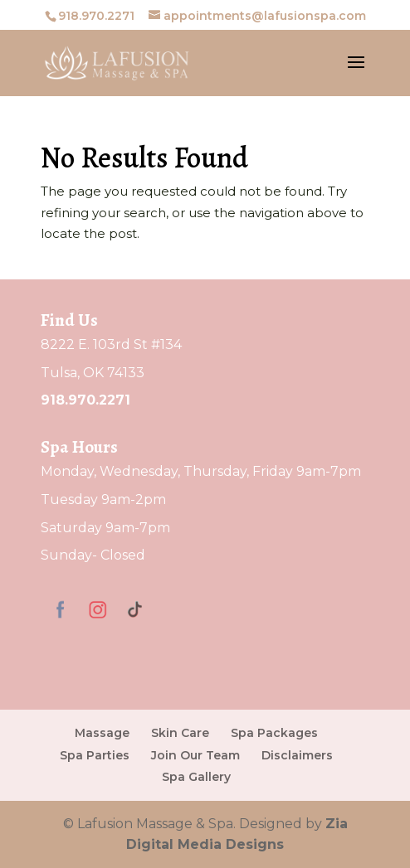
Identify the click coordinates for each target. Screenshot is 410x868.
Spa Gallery (196, 777)
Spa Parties (95, 755)
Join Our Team (195, 755)
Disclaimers (297, 755)
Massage (102, 733)
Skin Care (180, 733)
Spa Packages (274, 733)
